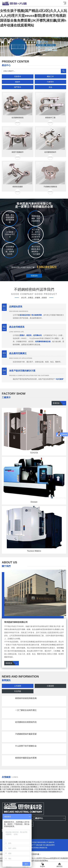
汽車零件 (50, 82)
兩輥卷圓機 (58, 782)
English (43, 865)
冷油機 (30, 792)
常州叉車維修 (45, 787)
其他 (50, 87)
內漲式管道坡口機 (53, 789)
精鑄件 (18, 82)
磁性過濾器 (16, 789)
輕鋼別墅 (54, 787)
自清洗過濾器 (48, 782)
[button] (31, 54)
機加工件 (50, 76)
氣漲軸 (29, 782)
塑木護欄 (44, 784)
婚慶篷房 (11, 784)
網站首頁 (59, 865)
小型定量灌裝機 (40, 789)
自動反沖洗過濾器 (41, 792)
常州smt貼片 (37, 782)
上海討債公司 (20, 784)
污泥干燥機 (6, 789)
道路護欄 (22, 782)
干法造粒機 (23, 792)
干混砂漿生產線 (11, 792)
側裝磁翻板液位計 (55, 792)
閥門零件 (18, 87)
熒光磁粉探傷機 (11, 782)
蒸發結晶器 (25, 787)
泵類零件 (18, 76)
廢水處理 (52, 784)
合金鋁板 (5, 787)
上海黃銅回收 (15, 787)
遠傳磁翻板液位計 (33, 784)
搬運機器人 (35, 787)
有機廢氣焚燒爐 (27, 789)
